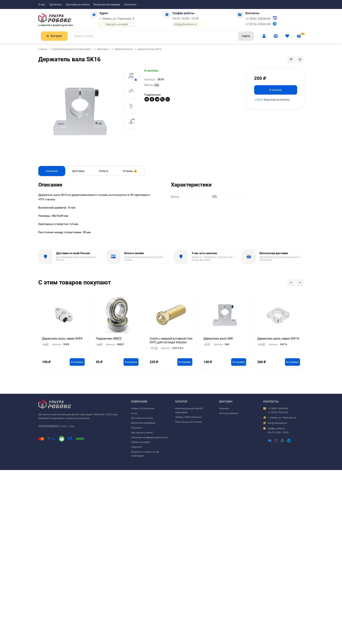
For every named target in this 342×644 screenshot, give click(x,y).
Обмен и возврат (141, 442)
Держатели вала (124, 49)
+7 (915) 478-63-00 (258, 24)
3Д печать (56, 4)
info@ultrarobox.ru (185, 24)
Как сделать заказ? (142, 433)
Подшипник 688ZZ (109, 339)
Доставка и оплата (78, 4)
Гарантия (136, 447)
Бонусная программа (107, 4)
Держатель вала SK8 (218, 339)
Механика (102, 49)
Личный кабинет (229, 413)
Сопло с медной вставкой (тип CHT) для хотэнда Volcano (171, 340)
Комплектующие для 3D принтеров (71, 49)
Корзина (224, 408)
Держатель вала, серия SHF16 (278, 339)
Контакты (130, 4)
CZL (157, 85)
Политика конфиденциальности (150, 437)
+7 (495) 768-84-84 (258, 19)
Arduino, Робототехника (188, 417)
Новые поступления (143, 408)
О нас (42, 4)
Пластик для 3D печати (189, 422)
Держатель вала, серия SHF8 (62, 339)
